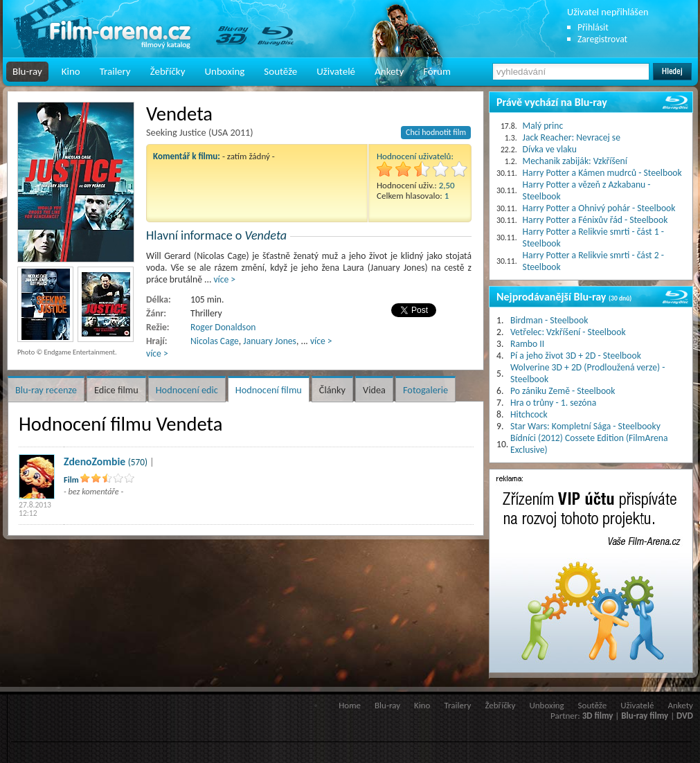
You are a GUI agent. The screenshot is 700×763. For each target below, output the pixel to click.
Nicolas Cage (215, 341)
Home (350, 705)
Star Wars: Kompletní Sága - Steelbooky (585, 426)
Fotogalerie (425, 390)
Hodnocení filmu (269, 390)
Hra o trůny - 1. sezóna (553, 403)
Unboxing (224, 71)
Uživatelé (336, 71)
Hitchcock (529, 414)
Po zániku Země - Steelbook (563, 391)
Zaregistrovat (602, 39)
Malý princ (543, 126)
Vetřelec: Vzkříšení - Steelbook (568, 332)
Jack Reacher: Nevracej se (572, 137)
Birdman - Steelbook (549, 320)
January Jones (270, 341)
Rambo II (527, 344)
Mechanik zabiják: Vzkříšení (575, 161)
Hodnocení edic (187, 390)
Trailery (115, 71)
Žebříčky (168, 71)
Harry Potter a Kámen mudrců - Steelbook (602, 173)
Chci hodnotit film (436, 132)
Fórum (437, 71)
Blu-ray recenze (46, 390)
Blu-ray (27, 71)
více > (224, 279)
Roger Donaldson (223, 327)
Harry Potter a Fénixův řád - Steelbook (595, 220)
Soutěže (280, 71)
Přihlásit (593, 27)
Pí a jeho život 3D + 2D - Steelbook (576, 356)
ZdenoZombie (95, 461)
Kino (71, 71)
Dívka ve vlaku (550, 149)
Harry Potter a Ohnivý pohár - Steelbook (599, 208)
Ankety (389, 71)
